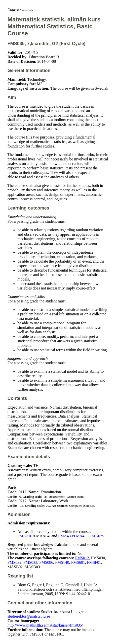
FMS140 (62, 562)
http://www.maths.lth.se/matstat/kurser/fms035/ (45, 625)
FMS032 (14, 562)
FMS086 (46, 562)
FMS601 (78, 562)
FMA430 (65, 536)
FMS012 (82, 558)
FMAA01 (25, 536)
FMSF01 (94, 562)
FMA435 (81, 536)
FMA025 (97, 536)
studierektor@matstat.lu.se (29, 616)
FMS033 (30, 562)
